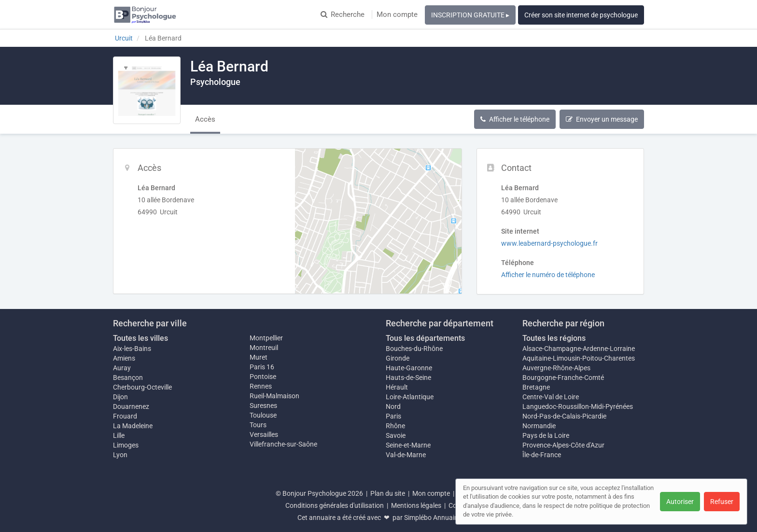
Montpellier (266, 338)
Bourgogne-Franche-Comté (563, 378)
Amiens (124, 358)
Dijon (120, 397)
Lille (119, 435)
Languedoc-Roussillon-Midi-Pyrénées (578, 406)
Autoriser (680, 502)
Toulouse (263, 415)
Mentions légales (416, 505)
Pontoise (263, 377)
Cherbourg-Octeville (142, 387)
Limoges (126, 445)
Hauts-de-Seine (408, 378)
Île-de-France (542, 455)
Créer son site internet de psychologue (581, 15)
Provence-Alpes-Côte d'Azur (563, 445)
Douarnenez (131, 406)
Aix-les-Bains (132, 349)
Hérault (397, 387)
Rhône (395, 426)
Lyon (120, 455)
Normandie (539, 426)
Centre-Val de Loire (551, 397)
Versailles (264, 434)
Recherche (343, 14)
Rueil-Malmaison (274, 396)
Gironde (398, 358)
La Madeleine (133, 426)
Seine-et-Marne (408, 445)
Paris (393, 416)
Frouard (125, 416)
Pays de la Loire (546, 435)
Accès (205, 119)
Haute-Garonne (409, 368)
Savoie (396, 435)
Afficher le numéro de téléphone (548, 275)
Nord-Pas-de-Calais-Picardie (564, 416)
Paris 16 (262, 367)
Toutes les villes (140, 338)
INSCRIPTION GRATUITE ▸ (470, 15)
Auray (122, 368)
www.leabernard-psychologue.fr (549, 243)
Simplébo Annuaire (432, 518)
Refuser (722, 502)
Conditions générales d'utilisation (335, 505)
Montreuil (264, 348)
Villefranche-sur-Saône (283, 444)
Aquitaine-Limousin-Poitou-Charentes (579, 358)
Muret (259, 357)
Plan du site (388, 493)
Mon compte (397, 14)
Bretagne (536, 387)
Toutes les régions (554, 338)
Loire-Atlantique (410, 397)
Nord (393, 406)
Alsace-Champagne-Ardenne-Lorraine (579, 349)
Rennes (261, 386)
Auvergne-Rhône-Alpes (556, 368)
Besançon (128, 378)
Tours (258, 425)
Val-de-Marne (406, 455)
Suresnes (263, 406)
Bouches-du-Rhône (414, 349)
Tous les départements (425, 338)
